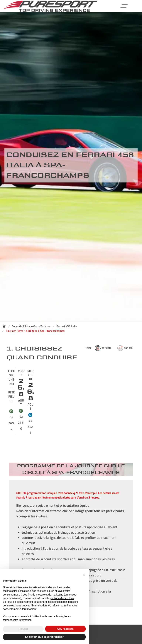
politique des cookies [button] (62, 598)
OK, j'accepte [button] (65, 629)
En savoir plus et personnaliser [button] (44, 637)
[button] (123, 6)
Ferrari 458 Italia (67, 326)
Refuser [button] (23, 629)
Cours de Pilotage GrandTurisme (31, 326)
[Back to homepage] (5, 326)
